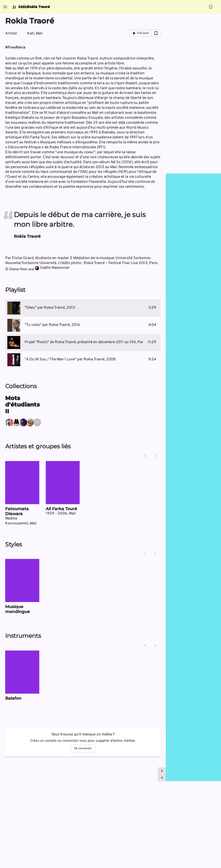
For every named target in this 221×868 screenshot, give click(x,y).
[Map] (193, 477)
